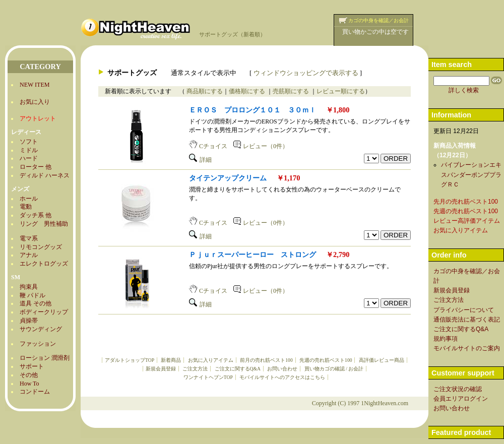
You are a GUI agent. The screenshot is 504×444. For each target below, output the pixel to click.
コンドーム (35, 392)
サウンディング (41, 329)
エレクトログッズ (44, 264)
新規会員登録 (161, 369)
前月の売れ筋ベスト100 (266, 360)
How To (29, 384)
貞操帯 (29, 321)
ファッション (38, 344)
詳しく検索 (464, 90)
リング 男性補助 (44, 224)
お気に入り (35, 102)
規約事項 (446, 339)
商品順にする (204, 91)
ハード (29, 158)
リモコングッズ (41, 247)
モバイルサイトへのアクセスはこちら (282, 377)
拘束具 (29, 287)
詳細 (200, 160)
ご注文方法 (195, 369)
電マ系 (29, 238)
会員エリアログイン (461, 399)
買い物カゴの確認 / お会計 (334, 369)
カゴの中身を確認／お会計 (379, 20)
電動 (26, 207)
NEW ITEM (35, 85)
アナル (29, 255)
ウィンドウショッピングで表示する (306, 73)
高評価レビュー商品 (382, 360)
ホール (29, 199)
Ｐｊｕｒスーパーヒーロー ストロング (253, 255)
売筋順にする (292, 91)
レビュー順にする (341, 91)
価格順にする (248, 91)
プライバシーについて (464, 310)
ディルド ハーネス (45, 175)
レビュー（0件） (261, 146)
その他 (29, 375)
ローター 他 (36, 167)
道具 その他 (36, 303)
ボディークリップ (44, 312)
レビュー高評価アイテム (467, 221)
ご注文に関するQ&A (238, 369)
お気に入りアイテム (211, 360)
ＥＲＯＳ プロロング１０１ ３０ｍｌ (253, 110)
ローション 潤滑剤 (45, 358)
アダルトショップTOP (130, 360)
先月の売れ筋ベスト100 (466, 202)
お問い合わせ (282, 369)
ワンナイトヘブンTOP (208, 377)
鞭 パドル (33, 295)
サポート (32, 366)
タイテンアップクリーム (228, 178)
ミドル (29, 150)
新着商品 (171, 360)
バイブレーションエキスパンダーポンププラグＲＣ (471, 174)
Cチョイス (208, 146)
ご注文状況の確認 (458, 389)
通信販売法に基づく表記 (467, 320)
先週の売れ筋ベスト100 (326, 360)
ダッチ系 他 (36, 215)
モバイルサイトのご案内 (467, 348)
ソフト (29, 142)
